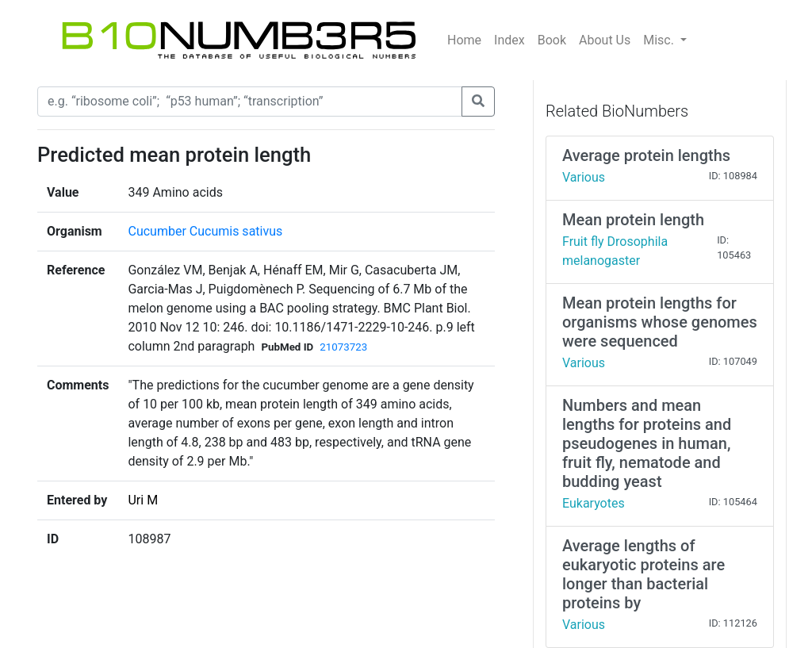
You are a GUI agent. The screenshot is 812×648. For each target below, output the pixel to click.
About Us (605, 40)
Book (552, 40)
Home (464, 40)
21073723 (343, 347)
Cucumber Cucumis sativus (205, 231)
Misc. (660, 40)
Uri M (143, 500)
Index (509, 40)
